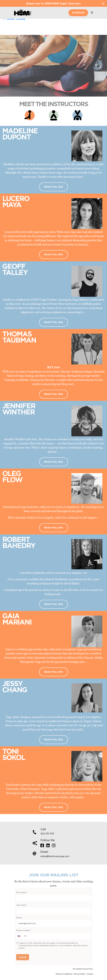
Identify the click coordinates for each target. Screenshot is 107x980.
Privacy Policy (80, 974)
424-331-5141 (47, 834)
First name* (22, 892)
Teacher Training (16, 19)
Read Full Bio (54, 187)
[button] (19, 936)
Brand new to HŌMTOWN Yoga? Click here (54, 4)
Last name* (21, 905)
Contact (90, 974)
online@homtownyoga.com (55, 856)
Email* (19, 918)
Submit (23, 957)
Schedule (78, 13)
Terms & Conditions (64, 974)
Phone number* (23, 930)
